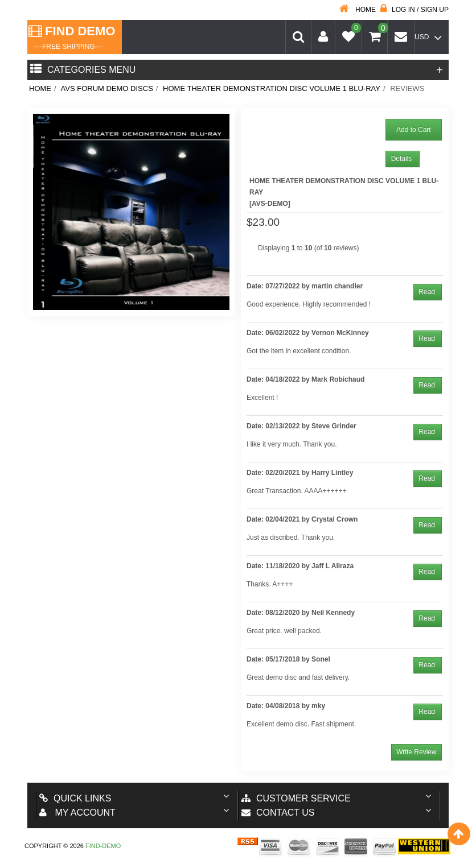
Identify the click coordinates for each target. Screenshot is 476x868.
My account (77, 813)
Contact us (278, 813)
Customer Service (296, 798)
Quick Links (75, 798)
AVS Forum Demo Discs (107, 88)
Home (358, 10)
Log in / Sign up (415, 10)
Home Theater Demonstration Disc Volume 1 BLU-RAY (272, 88)
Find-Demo (103, 846)
